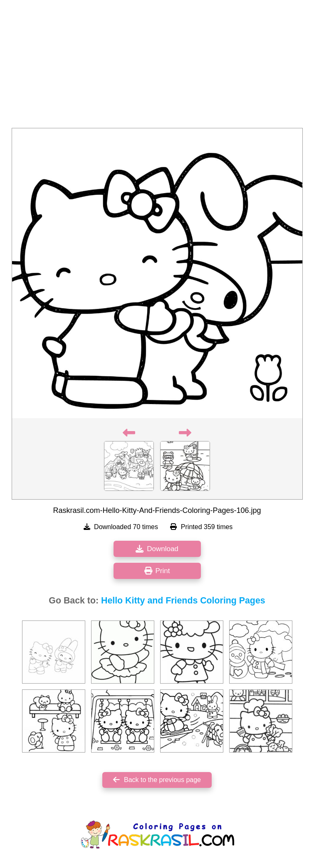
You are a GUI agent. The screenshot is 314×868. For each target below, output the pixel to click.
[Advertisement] (157, 66)
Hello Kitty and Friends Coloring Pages (183, 601)
